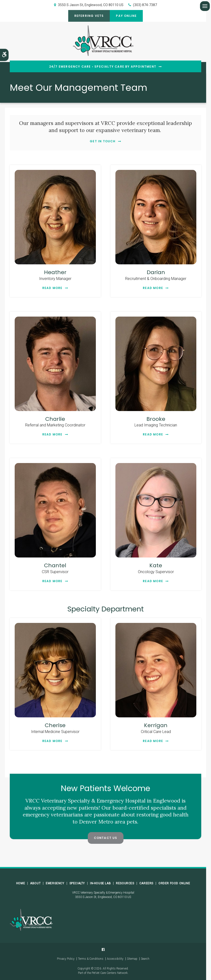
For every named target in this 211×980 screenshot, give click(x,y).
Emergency (55, 883)
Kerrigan (156, 725)
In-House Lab (100, 883)
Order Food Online (174, 883)
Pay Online (126, 16)
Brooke (156, 419)
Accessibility (115, 959)
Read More (52, 288)
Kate (156, 565)
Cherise (55, 725)
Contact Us (106, 838)
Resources (125, 883)
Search (145, 959)
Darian (156, 272)
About (35, 883)
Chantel (55, 565)
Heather (55, 272)
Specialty (77, 883)
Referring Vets (89, 16)
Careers (146, 883)
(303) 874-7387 (145, 5)
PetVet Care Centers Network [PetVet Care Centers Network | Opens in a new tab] (110, 973)
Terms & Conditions (91, 959)
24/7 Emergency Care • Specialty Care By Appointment (103, 67)
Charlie (55, 419)
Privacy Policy (66, 959)
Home (21, 883)
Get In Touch (103, 141)
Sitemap (132, 959)
